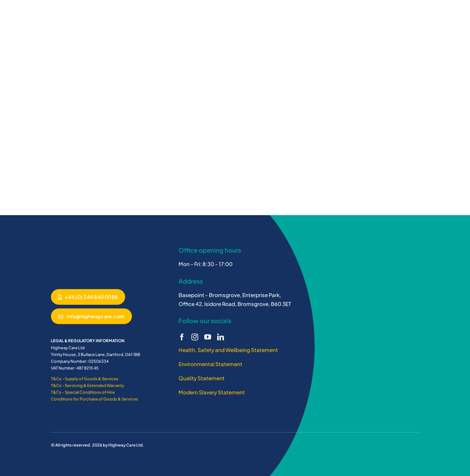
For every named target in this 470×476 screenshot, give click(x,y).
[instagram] (195, 337)
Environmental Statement (210, 364)
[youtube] (208, 337)
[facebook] (182, 337)
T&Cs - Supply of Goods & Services (85, 379)
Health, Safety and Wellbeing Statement (228, 350)
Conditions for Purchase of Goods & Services (94, 399)
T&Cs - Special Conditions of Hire (83, 392)
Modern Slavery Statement (212, 392)
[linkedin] (221, 337)
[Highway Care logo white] (74, 245)
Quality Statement (202, 378)
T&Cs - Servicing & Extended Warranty (87, 385)
